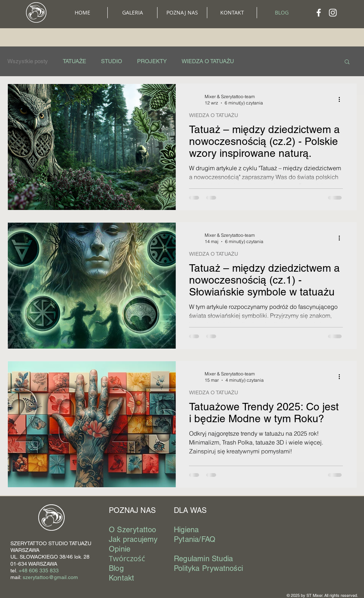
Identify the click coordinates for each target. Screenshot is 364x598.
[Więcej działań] (342, 99)
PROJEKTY (152, 61)
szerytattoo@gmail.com (50, 577)
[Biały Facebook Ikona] (319, 13)
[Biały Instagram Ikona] (333, 13)
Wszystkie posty (28, 61)
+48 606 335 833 (39, 570)
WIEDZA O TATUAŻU (208, 61)
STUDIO (112, 61)
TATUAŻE (74, 61)
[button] (182, 13)
